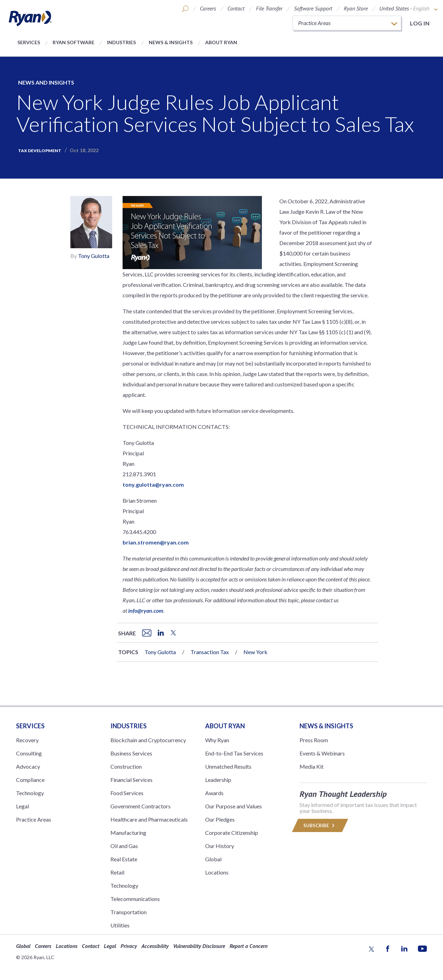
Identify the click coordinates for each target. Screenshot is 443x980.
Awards (214, 793)
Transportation (129, 912)
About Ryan (221, 42)
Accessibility (155, 946)
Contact (236, 8)
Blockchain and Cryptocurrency (148, 740)
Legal (22, 806)
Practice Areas (34, 819)
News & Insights (171, 42)
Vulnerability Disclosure (199, 946)
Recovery (27, 740)
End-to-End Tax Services (234, 753)
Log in (420, 23)
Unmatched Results (228, 766)
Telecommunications (135, 899)
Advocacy (28, 766)
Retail (117, 872)
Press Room (314, 740)
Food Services (127, 793)
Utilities (120, 925)
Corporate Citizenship (232, 833)
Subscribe (320, 825)
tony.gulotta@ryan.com (153, 484)
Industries (121, 42)
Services (29, 42)
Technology (30, 793)
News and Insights (46, 82)
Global (213, 859)
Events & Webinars (322, 753)
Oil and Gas (124, 846)
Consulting (29, 753)
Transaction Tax (210, 652)
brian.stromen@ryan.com (156, 542)
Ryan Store (356, 8)
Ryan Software (73, 42)
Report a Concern (248, 946)
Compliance (30, 780)
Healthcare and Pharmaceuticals (149, 819)
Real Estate (124, 859)
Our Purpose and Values (234, 806)
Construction (126, 766)
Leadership (218, 780)
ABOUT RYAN (225, 726)
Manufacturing (128, 833)
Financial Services (131, 780)
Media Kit (312, 766)
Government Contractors (141, 806)
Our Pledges (220, 819)
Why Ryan (217, 740)
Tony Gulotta (94, 256)
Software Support (313, 8)
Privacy (129, 946)
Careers (208, 8)
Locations (217, 872)
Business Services (131, 753)
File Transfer (269, 8)
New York (255, 652)
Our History (220, 846)
